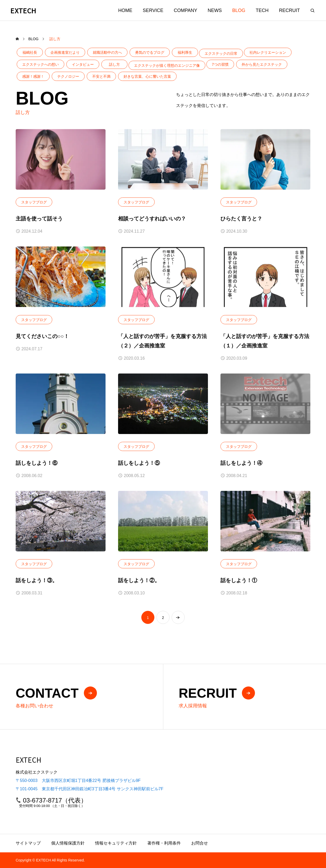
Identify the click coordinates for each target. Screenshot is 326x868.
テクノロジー (68, 76)
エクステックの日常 (221, 53)
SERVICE (153, 10)
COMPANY (185, 10)
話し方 (114, 64)
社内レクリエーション (268, 52)
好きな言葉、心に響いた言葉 (147, 76)
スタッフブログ (34, 202)
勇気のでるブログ (150, 52)
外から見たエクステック (262, 64)
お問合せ (200, 843)
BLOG (239, 10)
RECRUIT (289, 10)
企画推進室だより (65, 52)
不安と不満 (101, 76)
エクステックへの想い (40, 64)
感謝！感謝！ (33, 76)
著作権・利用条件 (164, 843)
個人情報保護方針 (68, 843)
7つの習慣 (220, 64)
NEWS (215, 10)
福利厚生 (185, 52)
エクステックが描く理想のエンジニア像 (167, 65)
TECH (262, 10)
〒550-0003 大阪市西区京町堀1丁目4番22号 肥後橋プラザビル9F (78, 780)
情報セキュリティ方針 (116, 843)
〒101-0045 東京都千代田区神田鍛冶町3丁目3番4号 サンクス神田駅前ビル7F (89, 789)
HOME (125, 10)
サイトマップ (28, 843)
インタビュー (83, 64)
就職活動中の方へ (107, 52)
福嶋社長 (30, 52)
